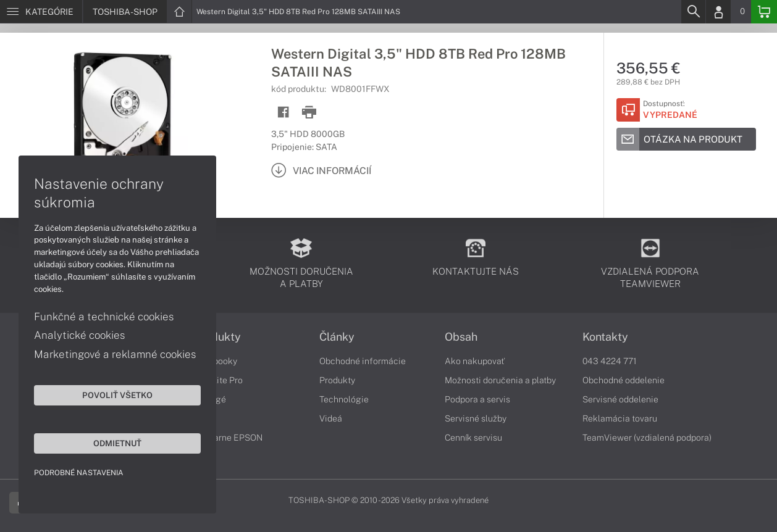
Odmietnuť (117, 443)
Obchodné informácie (363, 361)
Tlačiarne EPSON (228, 438)
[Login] (718, 12)
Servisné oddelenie (620, 399)
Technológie (344, 399)
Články (337, 337)
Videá (331, 418)
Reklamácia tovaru (620, 418)
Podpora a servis (477, 399)
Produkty (217, 337)
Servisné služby (476, 418)
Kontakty (605, 337)
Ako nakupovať (475, 361)
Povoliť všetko (117, 395)
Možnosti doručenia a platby (500, 380)
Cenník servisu (473, 438)
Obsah (461, 337)
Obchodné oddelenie (624, 380)
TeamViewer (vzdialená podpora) (647, 438)
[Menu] (41, 12)
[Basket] (764, 12)
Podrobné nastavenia (79, 473)
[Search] (693, 12)
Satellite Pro (218, 380)
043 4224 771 (610, 361)
